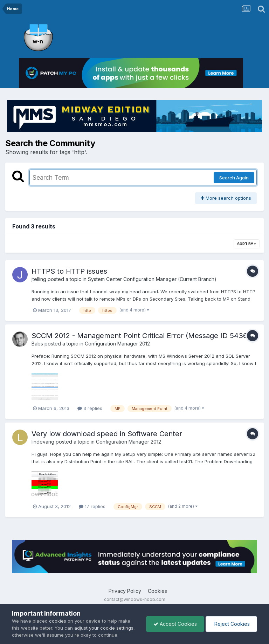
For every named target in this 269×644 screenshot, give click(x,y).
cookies (58, 621)
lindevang (43, 442)
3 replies (90, 408)
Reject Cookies (231, 624)
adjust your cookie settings (104, 628)
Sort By (247, 244)
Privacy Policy (125, 591)
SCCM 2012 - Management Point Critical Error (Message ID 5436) (141, 336)
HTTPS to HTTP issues (69, 271)
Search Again (234, 178)
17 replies (92, 506)
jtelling (39, 279)
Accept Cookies (175, 624)
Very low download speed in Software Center (107, 434)
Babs (37, 344)
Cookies (157, 591)
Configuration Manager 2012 (117, 344)
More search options (226, 198)
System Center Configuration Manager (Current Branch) (152, 279)
